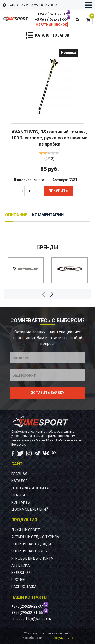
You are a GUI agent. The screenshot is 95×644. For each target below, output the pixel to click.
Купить (58, 191)
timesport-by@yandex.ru (31, 619)
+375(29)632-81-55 (51, 19)
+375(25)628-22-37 (51, 14)
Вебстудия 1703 (61, 638)
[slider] (49, 153)
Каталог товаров (52, 35)
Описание (16, 215)
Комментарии (48, 215)
